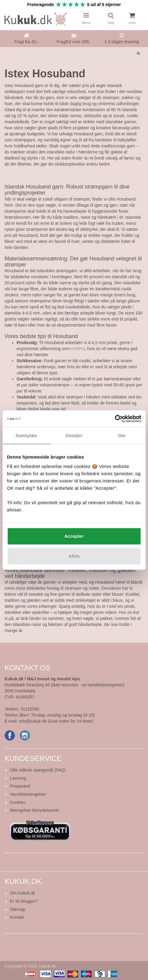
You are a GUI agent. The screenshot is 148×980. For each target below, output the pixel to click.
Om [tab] (122, 435)
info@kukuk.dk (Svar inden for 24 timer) (56, 721)
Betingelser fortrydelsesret (35, 810)
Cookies (18, 802)
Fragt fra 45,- (26, 42)
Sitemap (18, 909)
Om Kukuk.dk (23, 893)
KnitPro (78, 349)
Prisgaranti (20, 786)
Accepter (74, 536)
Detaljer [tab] (74, 435)
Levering (18, 778)
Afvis (74, 556)
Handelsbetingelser (28, 794)
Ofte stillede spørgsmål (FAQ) (38, 770)
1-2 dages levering (122, 42)
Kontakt (17, 917)
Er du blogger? (24, 901)
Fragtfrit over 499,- (74, 42)
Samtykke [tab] (26, 435)
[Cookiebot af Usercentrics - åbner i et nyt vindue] (115, 419)
